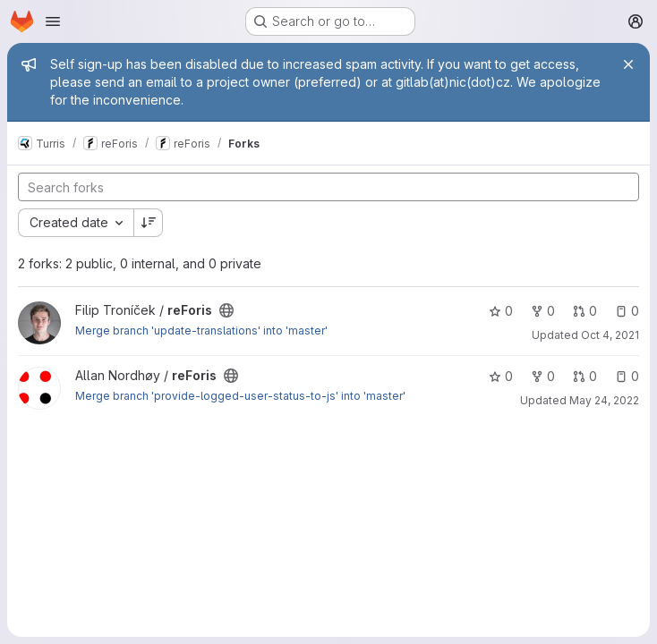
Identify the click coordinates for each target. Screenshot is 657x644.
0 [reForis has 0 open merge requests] (585, 311)
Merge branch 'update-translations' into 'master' (201, 330)
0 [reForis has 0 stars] (501, 311)
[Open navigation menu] (53, 21)
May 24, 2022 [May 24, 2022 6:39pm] (604, 400)
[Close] (628, 64)
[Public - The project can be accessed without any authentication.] (226, 310)
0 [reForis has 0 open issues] (627, 311)
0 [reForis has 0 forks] (543, 311)
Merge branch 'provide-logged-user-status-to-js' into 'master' (240, 396)
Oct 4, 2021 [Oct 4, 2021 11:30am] (610, 335)
